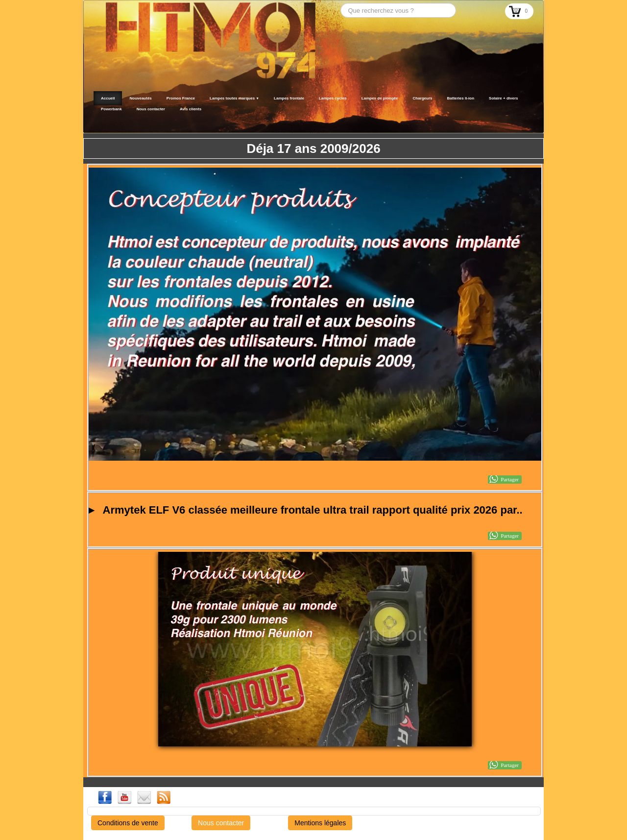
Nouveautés (140, 98)
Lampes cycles (333, 98)
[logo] (97, 121)
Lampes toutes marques (234, 98)
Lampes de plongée (380, 98)
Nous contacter (151, 109)
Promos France (181, 98)
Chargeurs (422, 98)
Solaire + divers (503, 98)
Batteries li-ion (461, 98)
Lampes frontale (289, 98)
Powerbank (111, 109)
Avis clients (191, 109)
